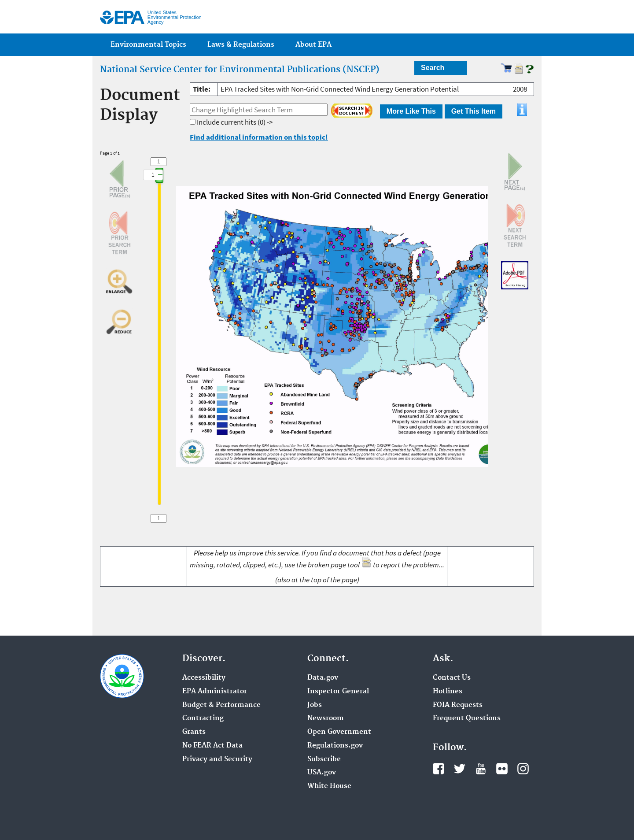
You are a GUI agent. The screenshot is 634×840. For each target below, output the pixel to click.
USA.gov (322, 773)
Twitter (460, 769)
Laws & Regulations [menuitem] (241, 45)
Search (433, 68)
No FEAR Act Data (212, 746)
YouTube (481, 769)
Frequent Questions (467, 718)
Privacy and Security (217, 759)
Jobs (315, 705)
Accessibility (204, 678)
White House (329, 786)
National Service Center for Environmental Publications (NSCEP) (240, 70)
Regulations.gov (335, 746)
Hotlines (448, 692)
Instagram (523, 769)
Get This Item (474, 111)
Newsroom (326, 718)
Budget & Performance (221, 705)
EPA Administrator (215, 692)
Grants (194, 732)
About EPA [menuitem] (313, 45)
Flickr (502, 769)
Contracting (203, 718)
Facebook (439, 769)
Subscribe (324, 759)
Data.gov (323, 678)
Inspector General (338, 692)
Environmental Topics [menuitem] (148, 45)
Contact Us (452, 678)
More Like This (411, 111)
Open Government (339, 732)
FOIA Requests (458, 705)
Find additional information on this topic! (259, 137)
